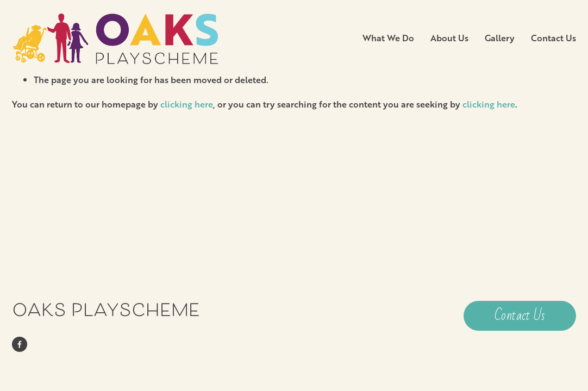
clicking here (187, 104)
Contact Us (553, 38)
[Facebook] (20, 344)
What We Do (388, 38)
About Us (449, 38)
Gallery (500, 38)
